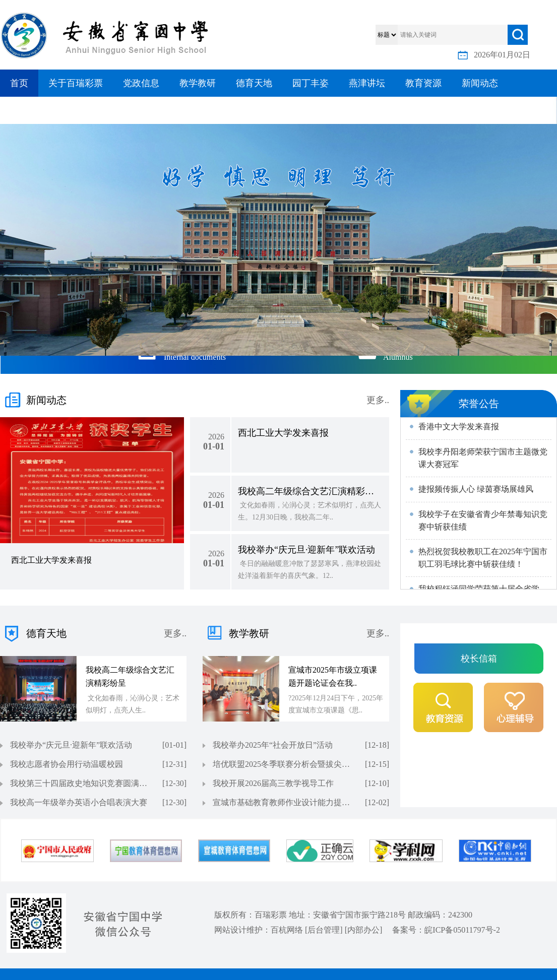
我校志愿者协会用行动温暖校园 (67, 764)
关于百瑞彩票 (76, 83)
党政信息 (141, 83)
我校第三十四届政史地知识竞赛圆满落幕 (81, 783)
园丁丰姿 (311, 83)
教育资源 (423, 83)
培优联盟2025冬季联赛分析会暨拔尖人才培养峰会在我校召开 (283, 764)
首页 (19, 83)
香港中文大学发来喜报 (459, 428)
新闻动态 (480, 83)
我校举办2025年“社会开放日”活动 (273, 745)
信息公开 (28, 110)
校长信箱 (479, 659)
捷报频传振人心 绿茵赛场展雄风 (476, 490)
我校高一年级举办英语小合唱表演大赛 (79, 802)
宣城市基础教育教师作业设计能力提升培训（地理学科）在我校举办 (283, 802)
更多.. (378, 400)
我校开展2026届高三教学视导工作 (273, 783)
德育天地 (254, 83)
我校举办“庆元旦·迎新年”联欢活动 (71, 745)
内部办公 (363, 930)
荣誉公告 (479, 404)
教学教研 (198, 83)
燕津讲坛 (367, 83)
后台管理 (324, 930)
